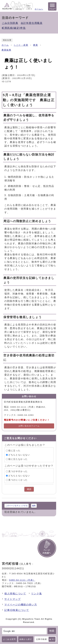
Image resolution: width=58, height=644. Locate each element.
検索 (52, 631)
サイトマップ (13, 599)
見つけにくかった (18, 480)
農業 (35, 45)
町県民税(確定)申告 (14, 28)
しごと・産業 (21, 45)
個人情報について (15, 594)
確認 (29, 489)
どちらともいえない (19, 455)
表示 (53, 639)
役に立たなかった (18, 459)
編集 (34, 506)
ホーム (5, 45)
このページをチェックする (17, 506)
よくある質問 (9, 639)
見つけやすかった (18, 471)
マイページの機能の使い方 (21, 605)
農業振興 (6, 50)
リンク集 (37, 594)
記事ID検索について (17, 610)
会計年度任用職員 (32, 23)
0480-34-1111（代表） (22, 580)
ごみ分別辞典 (10, 23)
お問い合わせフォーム (29, 426)
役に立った (14, 451)
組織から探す (26, 639)
